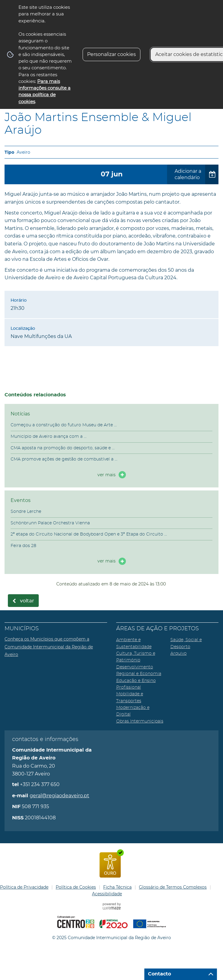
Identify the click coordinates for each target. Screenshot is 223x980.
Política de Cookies (76, 887)
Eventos (21, 500)
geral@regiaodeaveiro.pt (59, 796)
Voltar (27, 601)
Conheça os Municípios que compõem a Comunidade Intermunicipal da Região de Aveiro (49, 647)
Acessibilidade (107, 894)
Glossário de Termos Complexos (173, 887)
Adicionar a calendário (188, 174)
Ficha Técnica (117, 887)
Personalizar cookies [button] (111, 54)
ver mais (107, 475)
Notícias (20, 414)
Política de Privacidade (24, 887)
